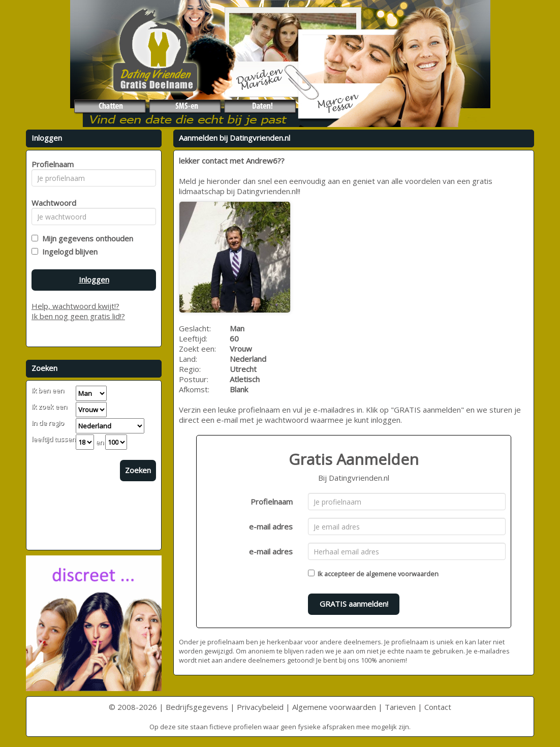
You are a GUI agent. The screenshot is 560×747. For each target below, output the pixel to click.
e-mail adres (271, 526)
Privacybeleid (260, 707)
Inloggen (94, 279)
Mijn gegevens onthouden (86, 238)
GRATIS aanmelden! (354, 604)
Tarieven (400, 707)
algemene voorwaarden (402, 574)
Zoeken (138, 470)
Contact (438, 707)
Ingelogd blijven (68, 252)
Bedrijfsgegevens (197, 707)
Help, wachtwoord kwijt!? (75, 306)
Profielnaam (272, 502)
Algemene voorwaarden (334, 707)
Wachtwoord (51, 203)
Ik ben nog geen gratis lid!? (78, 316)
